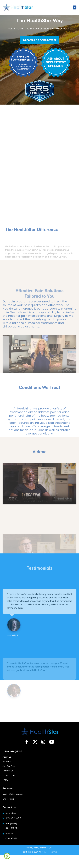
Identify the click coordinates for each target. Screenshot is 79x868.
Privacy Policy (33, 848)
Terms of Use (46, 848)
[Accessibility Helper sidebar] (7, 856)
